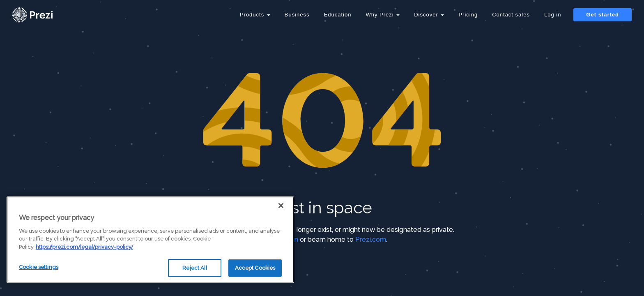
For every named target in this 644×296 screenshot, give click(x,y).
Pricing (468, 15)
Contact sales (511, 15)
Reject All (194, 268)
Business (297, 15)
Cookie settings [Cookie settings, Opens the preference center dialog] (39, 267)
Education (338, 15)
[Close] (281, 206)
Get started (603, 15)
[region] (150, 240)
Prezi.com (371, 239)
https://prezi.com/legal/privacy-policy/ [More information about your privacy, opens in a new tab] (84, 247)
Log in (553, 15)
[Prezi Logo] (43, 15)
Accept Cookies (255, 268)
